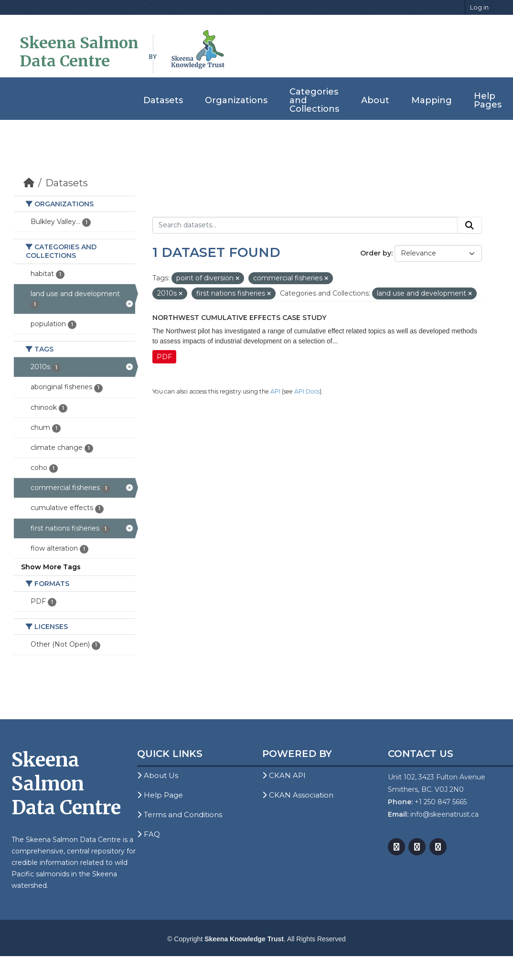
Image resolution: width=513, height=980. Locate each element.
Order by (376, 253)
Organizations (236, 100)
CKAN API (284, 775)
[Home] (29, 183)
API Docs (307, 391)
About (375, 100)
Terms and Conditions (180, 815)
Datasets (163, 100)
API (275, 391)
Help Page (160, 795)
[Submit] (470, 225)
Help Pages (488, 100)
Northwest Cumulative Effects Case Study (239, 318)
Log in (479, 7)
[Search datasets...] (305, 225)
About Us (158, 775)
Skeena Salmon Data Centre (79, 52)
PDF (164, 357)
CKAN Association (298, 795)
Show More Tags (51, 567)
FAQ (149, 834)
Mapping (432, 100)
